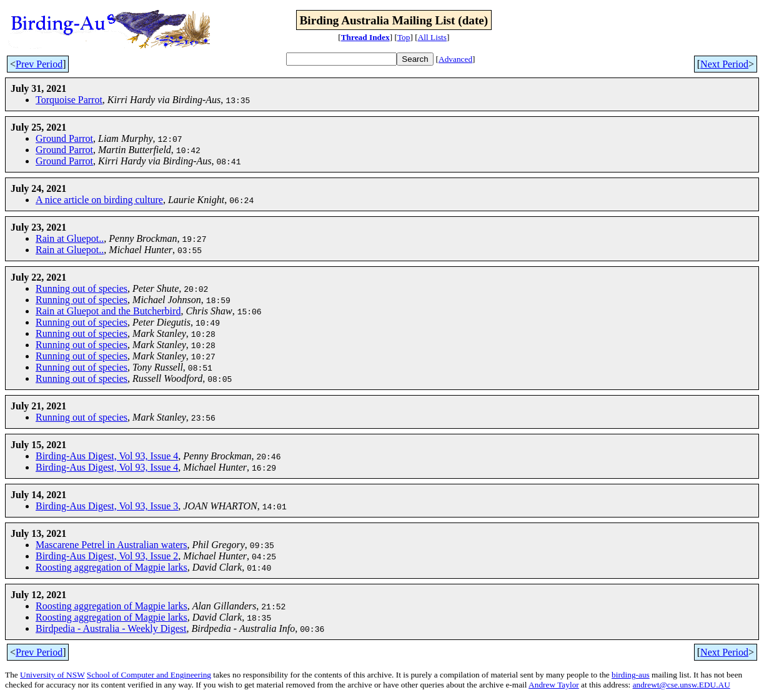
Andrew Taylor (554, 685)
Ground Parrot (64, 138)
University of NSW (52, 675)
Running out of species (82, 288)
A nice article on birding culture (99, 200)
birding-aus (631, 675)
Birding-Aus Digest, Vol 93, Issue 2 (107, 556)
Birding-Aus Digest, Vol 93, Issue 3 (107, 506)
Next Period (724, 64)
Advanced (455, 59)
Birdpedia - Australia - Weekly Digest (111, 628)
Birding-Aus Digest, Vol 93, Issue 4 (107, 456)
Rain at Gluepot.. (70, 238)
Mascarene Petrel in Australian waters (112, 545)
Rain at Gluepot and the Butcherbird (108, 311)
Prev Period (39, 64)
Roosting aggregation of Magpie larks (112, 567)
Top (404, 37)
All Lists (432, 37)
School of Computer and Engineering (149, 675)
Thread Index (365, 37)
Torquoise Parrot (69, 100)
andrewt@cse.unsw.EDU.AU (682, 685)
